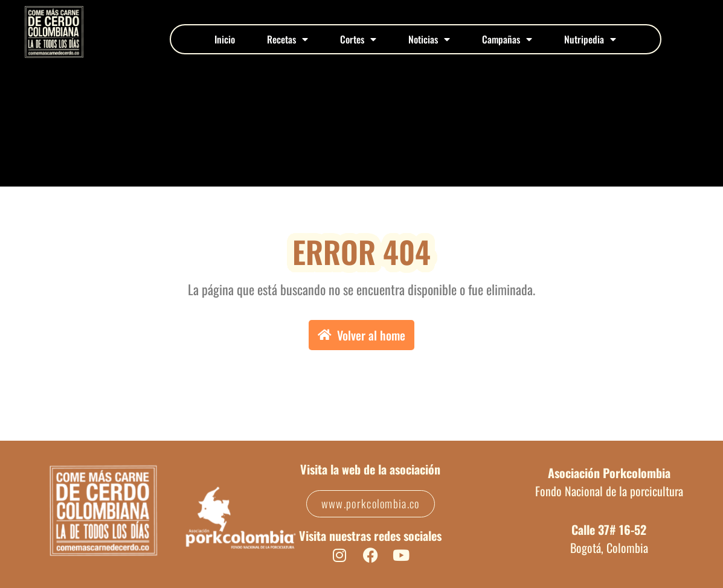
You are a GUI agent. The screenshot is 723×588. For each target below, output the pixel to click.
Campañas (507, 39)
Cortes (358, 39)
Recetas (288, 39)
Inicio (225, 39)
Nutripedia (590, 39)
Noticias (429, 39)
